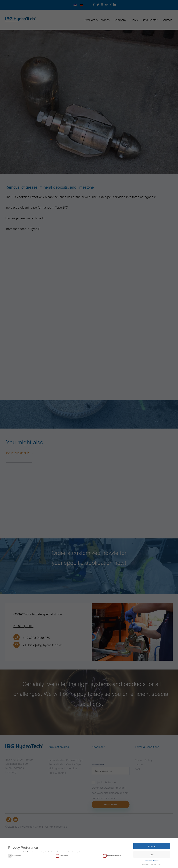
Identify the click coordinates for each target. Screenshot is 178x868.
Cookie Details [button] (145, 863)
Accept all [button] (152, 846)
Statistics (64, 856)
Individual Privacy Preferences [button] (152, 860)
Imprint (159, 863)
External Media (114, 856)
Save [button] (152, 854)
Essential (17, 856)
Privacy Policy (153, 863)
